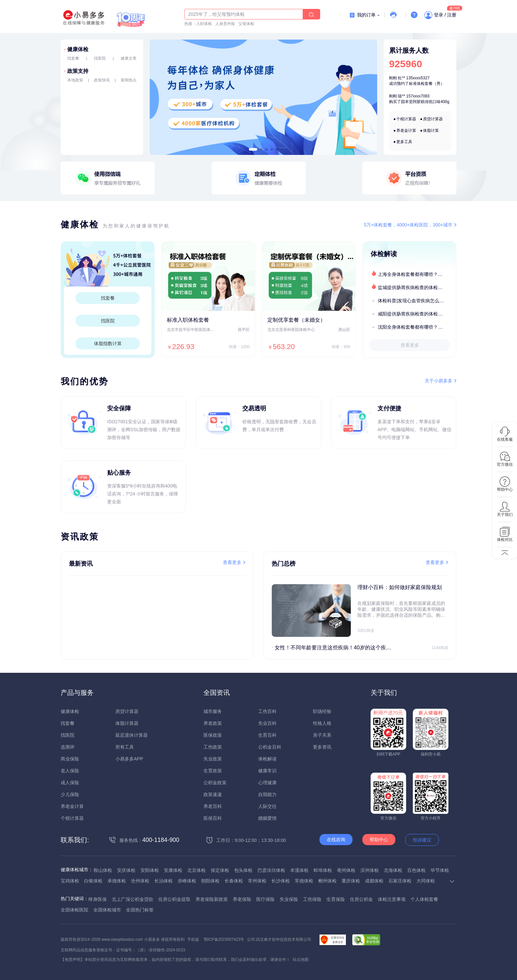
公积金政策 (215, 783)
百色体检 (416, 870)
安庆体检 (126, 870)
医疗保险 (265, 899)
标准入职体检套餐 (188, 320)
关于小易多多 (439, 381)
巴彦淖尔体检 (271, 870)
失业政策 (213, 759)
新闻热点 (129, 80)
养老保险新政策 (212, 899)
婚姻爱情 (267, 818)
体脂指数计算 (108, 343)
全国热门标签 (140, 910)
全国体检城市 (107, 910)
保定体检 (220, 870)
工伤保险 (312, 899)
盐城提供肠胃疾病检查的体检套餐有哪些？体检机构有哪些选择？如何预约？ (417, 287)
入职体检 (204, 24)
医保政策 (213, 735)
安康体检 (173, 870)
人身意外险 (225, 24)
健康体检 (78, 49)
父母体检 (246, 24)
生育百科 (267, 735)
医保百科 (213, 818)
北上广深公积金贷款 (133, 899)
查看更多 (410, 345)
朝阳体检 (210, 881)
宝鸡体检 (70, 881)
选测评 (68, 747)
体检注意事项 (392, 899)
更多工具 (404, 142)
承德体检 (117, 881)
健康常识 (267, 771)
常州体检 (257, 881)
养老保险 (242, 899)
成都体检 (374, 881)
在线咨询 (336, 840)
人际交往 (267, 806)
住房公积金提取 (174, 899)
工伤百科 (267, 711)
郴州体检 (327, 881)
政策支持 (78, 71)
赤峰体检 (187, 881)
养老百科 (213, 806)
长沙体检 (281, 881)
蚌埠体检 (323, 870)
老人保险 (70, 771)
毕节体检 (440, 870)
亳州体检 (346, 870)
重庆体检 (351, 881)
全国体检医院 (75, 910)
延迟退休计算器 (132, 735)
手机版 (193, 939)
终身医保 (98, 899)
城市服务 (213, 711)
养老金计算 (406, 131)
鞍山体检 (103, 870)
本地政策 (75, 80)
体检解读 (267, 759)
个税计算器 (406, 119)
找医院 (100, 58)
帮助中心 (379, 840)
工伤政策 (213, 747)
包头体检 (243, 870)
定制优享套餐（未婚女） (296, 320)
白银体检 (93, 881)
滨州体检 (370, 870)
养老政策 (213, 723)
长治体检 (164, 881)
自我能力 (267, 794)
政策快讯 (102, 80)
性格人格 (322, 723)
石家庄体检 (400, 881)
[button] (253, 149)
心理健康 (267, 783)
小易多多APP (129, 759)
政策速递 (213, 794)
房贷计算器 (433, 119)
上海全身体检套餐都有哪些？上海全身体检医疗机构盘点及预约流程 (417, 274)
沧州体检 (140, 881)
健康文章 (129, 58)
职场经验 (322, 711)
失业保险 (289, 899)
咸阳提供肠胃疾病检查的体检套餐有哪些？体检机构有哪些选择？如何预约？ (417, 314)
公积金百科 (270, 747)
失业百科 (267, 723)
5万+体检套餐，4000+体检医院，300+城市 (408, 225)
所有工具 (125, 747)
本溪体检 (299, 870)
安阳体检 (150, 870)
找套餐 (73, 58)
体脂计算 (431, 131)
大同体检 (426, 881)
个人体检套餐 (424, 899)
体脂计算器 (127, 723)
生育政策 (213, 771)
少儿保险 (70, 794)
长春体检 (234, 881)
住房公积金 (361, 899)
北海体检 (393, 870)
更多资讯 (322, 747)
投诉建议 (422, 840)
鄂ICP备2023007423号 (224, 939)
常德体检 (304, 881)
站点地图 (301, 960)
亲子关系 (322, 735)
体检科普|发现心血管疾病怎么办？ (413, 301)
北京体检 (197, 870)
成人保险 (70, 783)
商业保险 (70, 759)
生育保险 (336, 899)
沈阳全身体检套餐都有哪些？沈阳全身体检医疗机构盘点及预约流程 (417, 327)
